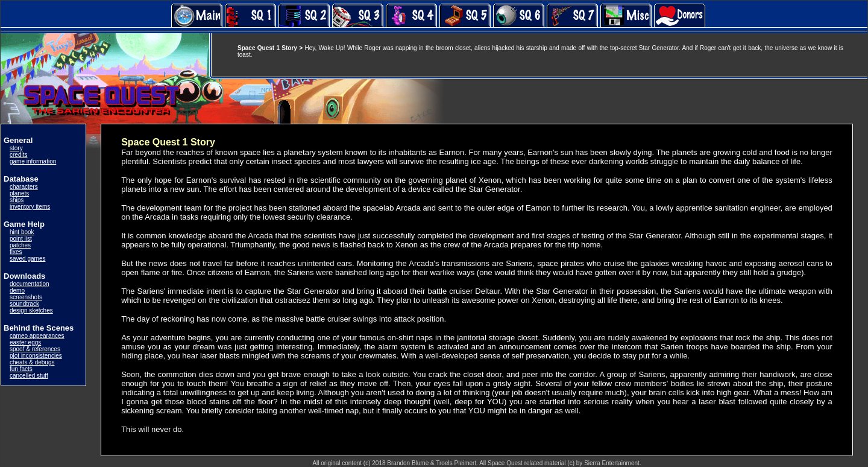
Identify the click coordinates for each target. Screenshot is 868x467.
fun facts (21, 369)
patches (20, 245)
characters (24, 187)
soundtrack (24, 304)
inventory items (30, 207)
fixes (16, 252)
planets (19, 193)
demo (17, 291)
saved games (27, 259)
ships (17, 200)
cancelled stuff (29, 376)
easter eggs (25, 342)
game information (33, 161)
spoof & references (35, 349)
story (16, 148)
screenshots (26, 297)
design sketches (31, 310)
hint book (22, 232)
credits (18, 155)
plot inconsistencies (36, 356)
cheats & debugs (32, 362)
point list (21, 239)
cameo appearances (37, 336)
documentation (30, 284)
